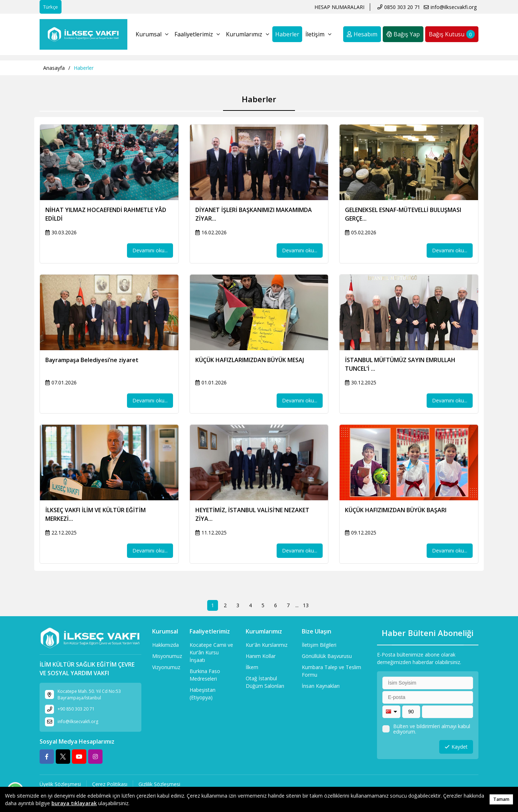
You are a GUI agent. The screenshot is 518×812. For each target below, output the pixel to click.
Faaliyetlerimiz (197, 34)
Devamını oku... (150, 250)
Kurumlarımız (247, 34)
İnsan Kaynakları (321, 686)
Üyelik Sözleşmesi (60, 784)
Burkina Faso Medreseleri (205, 675)
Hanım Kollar (261, 656)
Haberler (287, 34)
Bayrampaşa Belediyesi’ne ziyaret (92, 360)
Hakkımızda (165, 645)
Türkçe (51, 7)
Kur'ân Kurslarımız (267, 645)
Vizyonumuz (166, 667)
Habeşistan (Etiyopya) (203, 694)
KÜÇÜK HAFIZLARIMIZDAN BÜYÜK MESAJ (250, 360)
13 (306, 605)
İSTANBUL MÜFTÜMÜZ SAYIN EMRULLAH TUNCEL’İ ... (400, 364)
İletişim (318, 34)
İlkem (252, 667)
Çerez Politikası (110, 784)
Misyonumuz (167, 656)
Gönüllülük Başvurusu (327, 656)
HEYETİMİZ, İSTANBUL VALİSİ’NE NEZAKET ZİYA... (252, 514)
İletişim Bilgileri (319, 645)
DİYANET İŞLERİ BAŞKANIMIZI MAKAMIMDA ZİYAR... (254, 214)
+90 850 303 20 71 (76, 709)
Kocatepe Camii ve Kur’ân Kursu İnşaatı (211, 652)
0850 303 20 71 (402, 7)
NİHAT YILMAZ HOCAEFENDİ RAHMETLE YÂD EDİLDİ (106, 214)
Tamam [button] (501, 799)
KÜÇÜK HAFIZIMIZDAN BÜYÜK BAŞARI (396, 510)
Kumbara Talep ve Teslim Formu (331, 671)
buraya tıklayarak (74, 803)
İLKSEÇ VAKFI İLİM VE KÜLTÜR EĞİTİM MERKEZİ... (96, 514)
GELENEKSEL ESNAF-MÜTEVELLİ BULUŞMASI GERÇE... (403, 214)
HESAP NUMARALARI (339, 7)
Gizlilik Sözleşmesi (159, 784)
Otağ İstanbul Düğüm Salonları (265, 682)
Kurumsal (152, 34)
